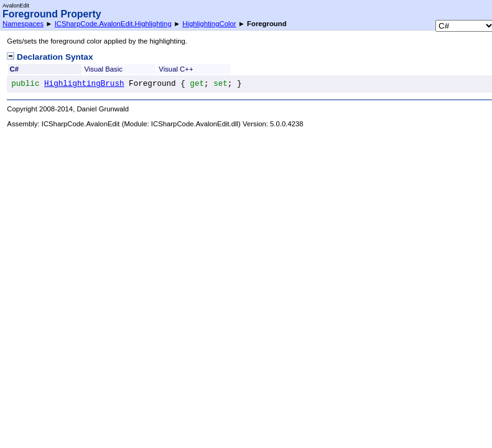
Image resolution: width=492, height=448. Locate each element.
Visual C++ (176, 69)
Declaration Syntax (50, 57)
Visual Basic (103, 69)
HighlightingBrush (84, 84)
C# (14, 69)
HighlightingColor (209, 24)
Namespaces (23, 24)
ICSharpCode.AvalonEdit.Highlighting (113, 24)
